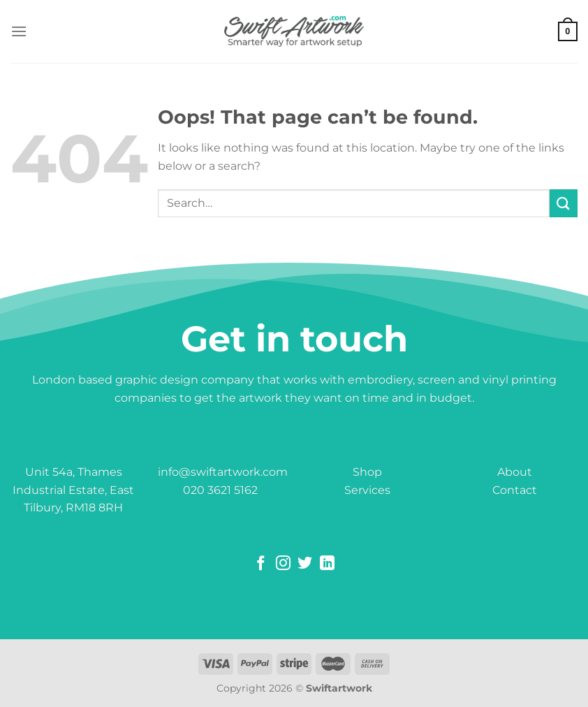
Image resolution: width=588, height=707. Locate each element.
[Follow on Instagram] (283, 564)
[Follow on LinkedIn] (327, 564)
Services (367, 490)
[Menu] (19, 31)
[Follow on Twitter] (305, 564)
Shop (367, 472)
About (515, 472)
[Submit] (564, 203)
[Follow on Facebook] (261, 564)
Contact (515, 490)
